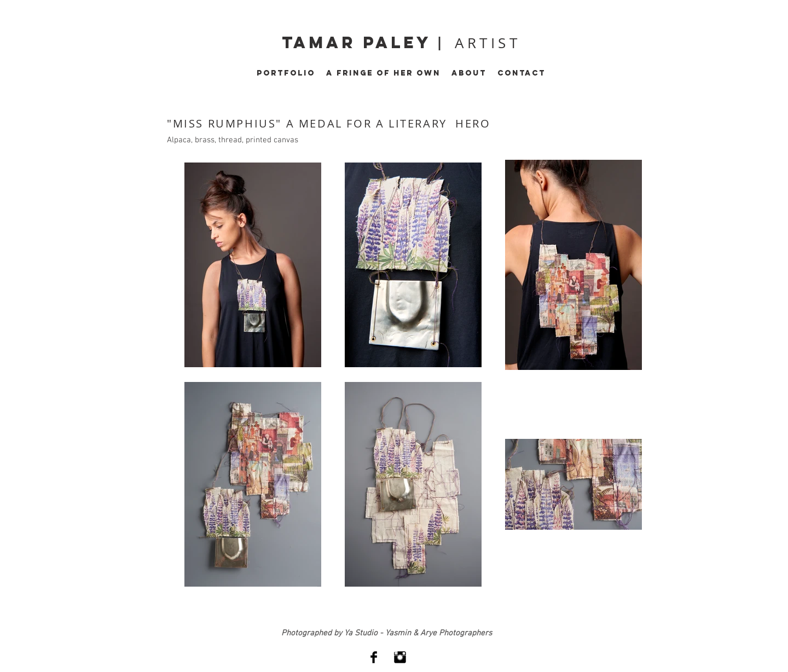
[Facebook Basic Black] (374, 657)
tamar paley (360, 42)
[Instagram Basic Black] (400, 657)
